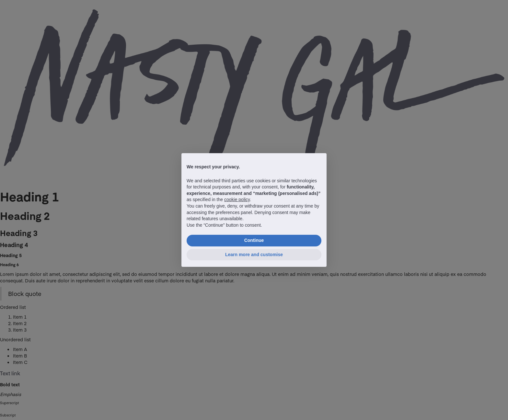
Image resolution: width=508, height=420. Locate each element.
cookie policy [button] (237, 199)
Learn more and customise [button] (254, 255)
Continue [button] (254, 240)
